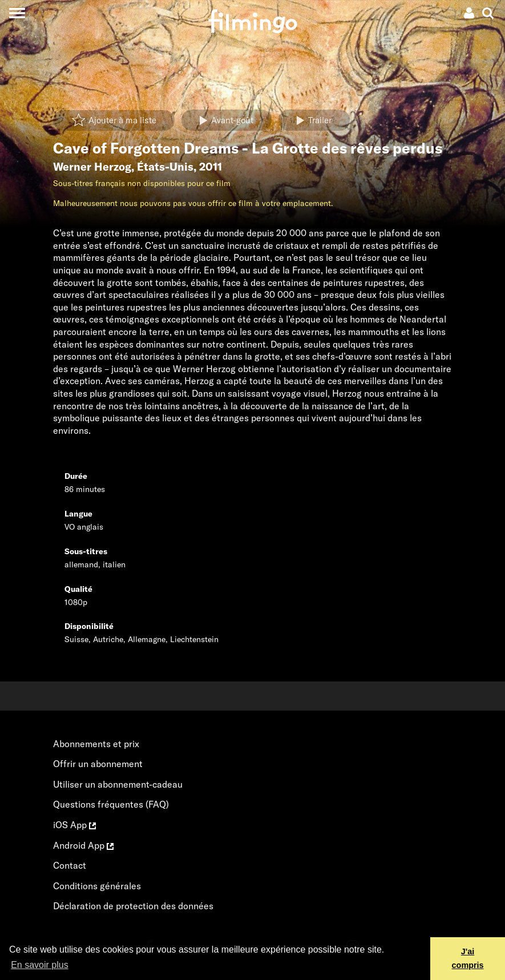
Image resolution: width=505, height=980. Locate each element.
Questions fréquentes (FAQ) (111, 804)
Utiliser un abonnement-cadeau (118, 784)
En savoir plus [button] (40, 965)
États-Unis (165, 167)
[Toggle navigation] (17, 13)
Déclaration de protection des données (133, 906)
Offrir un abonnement (98, 764)
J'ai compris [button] (468, 958)
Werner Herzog (92, 167)
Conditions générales (97, 886)
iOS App (74, 825)
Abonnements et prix (96, 744)
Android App (83, 845)
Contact (70, 865)
